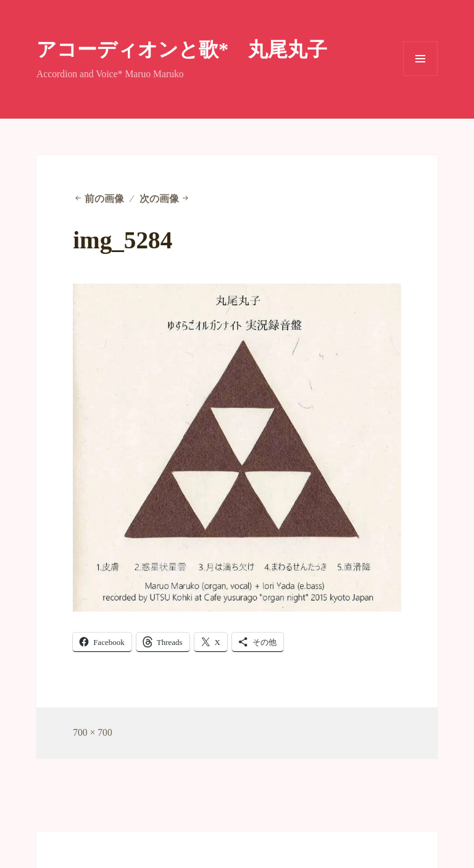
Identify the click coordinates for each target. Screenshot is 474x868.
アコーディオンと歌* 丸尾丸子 (182, 49)
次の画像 (159, 199)
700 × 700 (93, 732)
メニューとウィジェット (420, 76)
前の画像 (104, 199)
